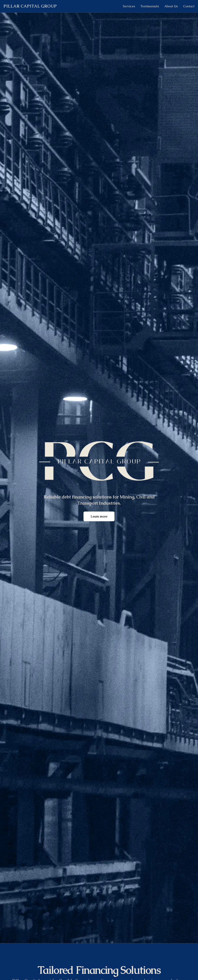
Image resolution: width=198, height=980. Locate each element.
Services (129, 6)
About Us (171, 6)
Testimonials (150, 6)
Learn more (99, 516)
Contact (189, 6)
